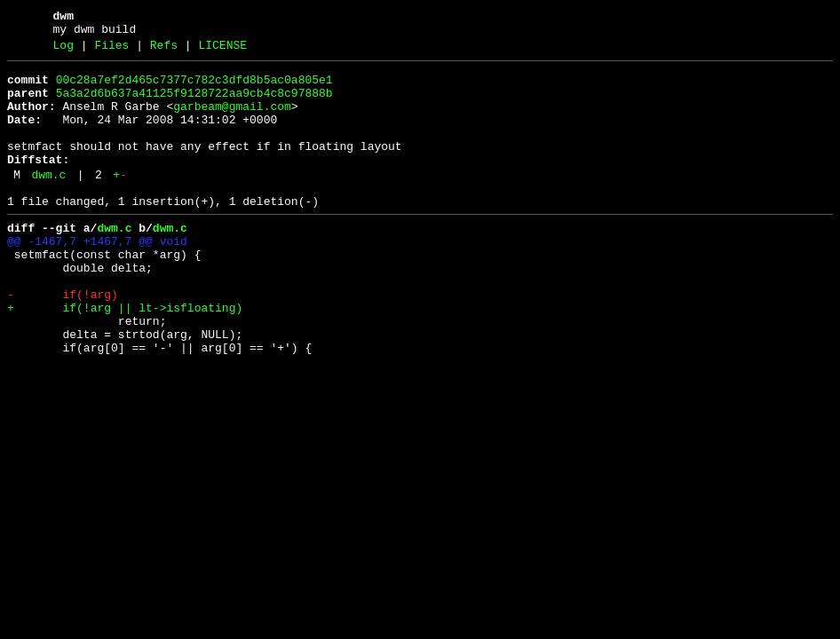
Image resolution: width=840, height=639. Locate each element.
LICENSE (222, 51)
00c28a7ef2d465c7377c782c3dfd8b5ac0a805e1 (194, 88)
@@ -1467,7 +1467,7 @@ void (97, 276)
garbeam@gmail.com (232, 120)
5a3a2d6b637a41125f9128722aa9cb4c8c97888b (194, 104)
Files (111, 51)
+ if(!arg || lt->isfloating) (125, 356)
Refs (164, 51)
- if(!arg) (63, 340)
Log (63, 51)
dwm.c (48, 201)
